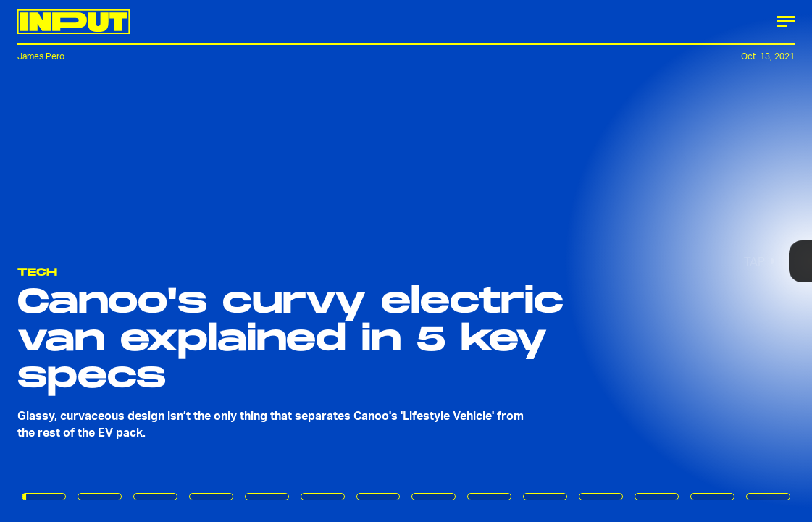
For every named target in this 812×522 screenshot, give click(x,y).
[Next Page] (540, 261)
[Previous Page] (134, 261)
